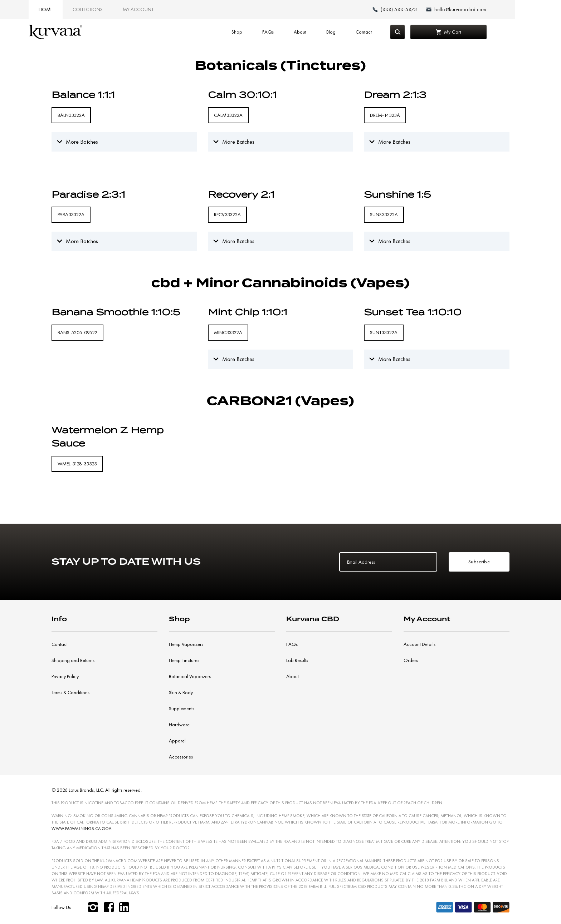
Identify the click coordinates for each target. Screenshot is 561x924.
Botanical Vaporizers (190, 676)
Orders (411, 660)
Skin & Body (181, 692)
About (318, 32)
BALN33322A (71, 115)
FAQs (286, 32)
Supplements (182, 708)
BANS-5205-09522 (77, 332)
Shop (255, 32)
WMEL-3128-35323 (77, 464)
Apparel (177, 741)
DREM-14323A (385, 115)
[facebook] (109, 907)
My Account (160, 9)
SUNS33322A (384, 214)
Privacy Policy (65, 676)
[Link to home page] (77, 32)
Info (59, 619)
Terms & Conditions (70, 692)
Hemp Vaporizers (186, 644)
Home (67, 9)
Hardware (179, 725)
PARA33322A (71, 214)
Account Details (419, 644)
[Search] (415, 32)
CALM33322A (228, 115)
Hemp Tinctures (184, 660)
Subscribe (479, 562)
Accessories (181, 757)
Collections (109, 9)
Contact (382, 32)
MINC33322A (228, 332)
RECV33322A (227, 214)
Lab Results (297, 660)
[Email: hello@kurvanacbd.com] (479, 9)
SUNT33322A (384, 332)
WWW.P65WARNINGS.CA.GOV (81, 829)
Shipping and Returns (73, 660)
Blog (349, 32)
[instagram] (93, 907)
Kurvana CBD (313, 619)
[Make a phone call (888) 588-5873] (418, 9)
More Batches (82, 142)
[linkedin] (125, 907)
